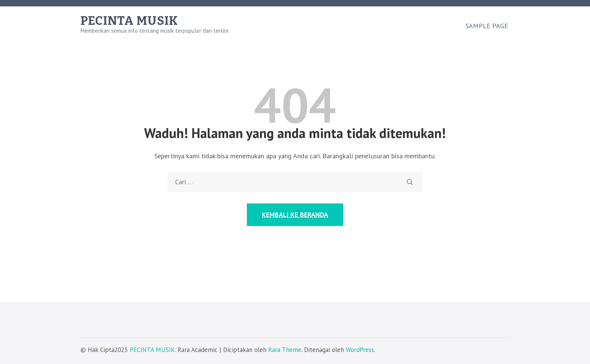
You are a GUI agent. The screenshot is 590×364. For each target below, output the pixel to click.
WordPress (360, 350)
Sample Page (487, 26)
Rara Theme (285, 350)
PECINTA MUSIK (129, 21)
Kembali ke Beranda (295, 215)
